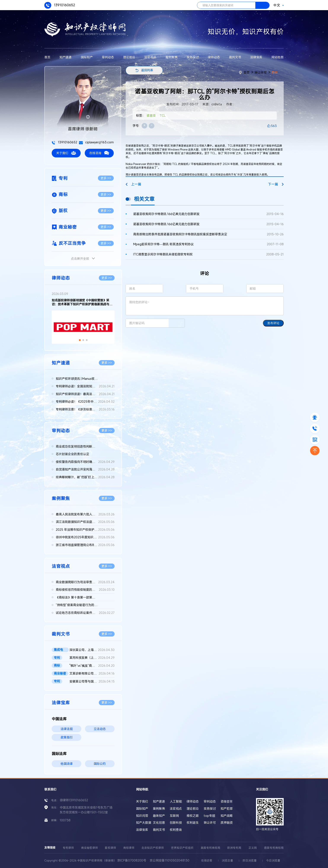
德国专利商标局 (274, 848)
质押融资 (227, 823)
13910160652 (60, 5)
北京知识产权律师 (153, 848)
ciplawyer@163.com (96, 142)
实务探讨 (193, 57)
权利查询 (176, 830)
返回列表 (147, 70)
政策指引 (67, 737)
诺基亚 (151, 115)
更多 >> (106, 178)
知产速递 (66, 57)
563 (274, 126)
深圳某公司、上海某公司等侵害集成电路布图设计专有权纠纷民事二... (92, 650)
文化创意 (159, 823)
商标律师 (129, 848)
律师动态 (214, 57)
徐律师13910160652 (74, 800)
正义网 (253, 848)
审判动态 (108, 57)
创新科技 (176, 823)
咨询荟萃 (227, 801)
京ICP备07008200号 (132, 860)
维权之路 (193, 816)
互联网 (174, 816)
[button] (80, 340)
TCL (163, 115)
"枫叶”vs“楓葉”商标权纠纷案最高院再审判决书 (92, 666)
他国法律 (67, 764)
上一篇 (133, 184)
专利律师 (68, 848)
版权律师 (110, 848)
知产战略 (227, 816)
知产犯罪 (227, 809)
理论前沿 (129, 57)
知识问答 (142, 816)
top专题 (209, 816)
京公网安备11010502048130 (170, 860)
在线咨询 (99, 153)
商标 (275, 72)
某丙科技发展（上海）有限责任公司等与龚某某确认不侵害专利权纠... (92, 658)
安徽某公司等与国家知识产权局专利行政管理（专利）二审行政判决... (92, 681)
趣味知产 (159, 816)
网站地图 (277, 57)
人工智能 (176, 801)
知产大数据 (144, 823)
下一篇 (276, 184)
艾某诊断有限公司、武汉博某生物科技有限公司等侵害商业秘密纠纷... (92, 673)
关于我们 (66, 153)
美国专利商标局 (210, 848)
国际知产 (87, 57)
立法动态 (100, 729)
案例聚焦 (171, 57)
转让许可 (261, 72)
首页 (47, 57)
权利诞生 (193, 823)
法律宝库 (256, 57)
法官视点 (150, 57)
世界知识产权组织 (182, 848)
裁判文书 (235, 57)
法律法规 (67, 729)
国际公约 (100, 764)
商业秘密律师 (90, 848)
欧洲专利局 (234, 848)
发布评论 (273, 323)
